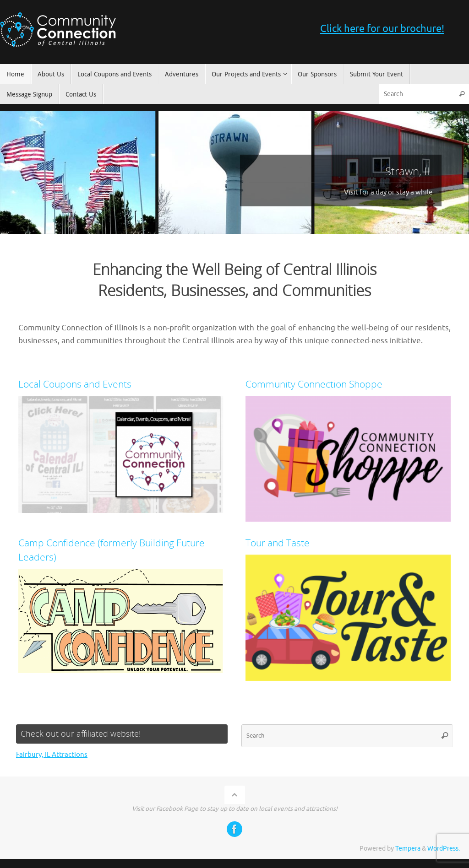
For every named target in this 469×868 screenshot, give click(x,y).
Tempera (408, 849)
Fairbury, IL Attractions (52, 755)
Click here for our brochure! (382, 29)
